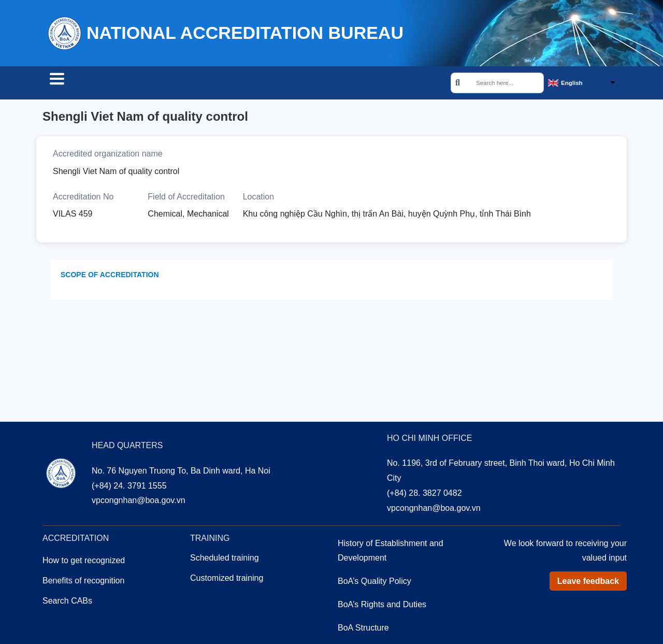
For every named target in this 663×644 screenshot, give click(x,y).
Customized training (227, 579)
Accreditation (163, 84)
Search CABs (83, 84)
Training (230, 84)
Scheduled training (225, 559)
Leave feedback (588, 583)
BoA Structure (363, 629)
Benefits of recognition (83, 582)
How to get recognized (84, 562)
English (572, 83)
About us (287, 84)
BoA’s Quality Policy (374, 583)
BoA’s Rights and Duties (382, 606)
